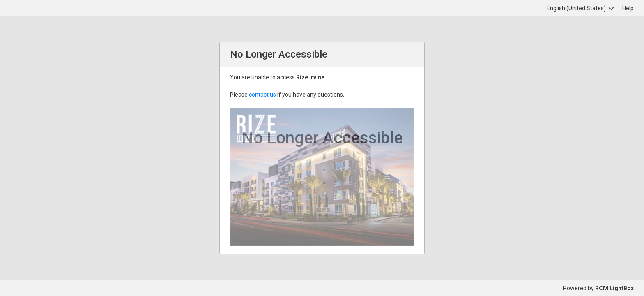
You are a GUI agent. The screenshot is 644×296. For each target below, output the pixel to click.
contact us (262, 95)
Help (628, 8)
